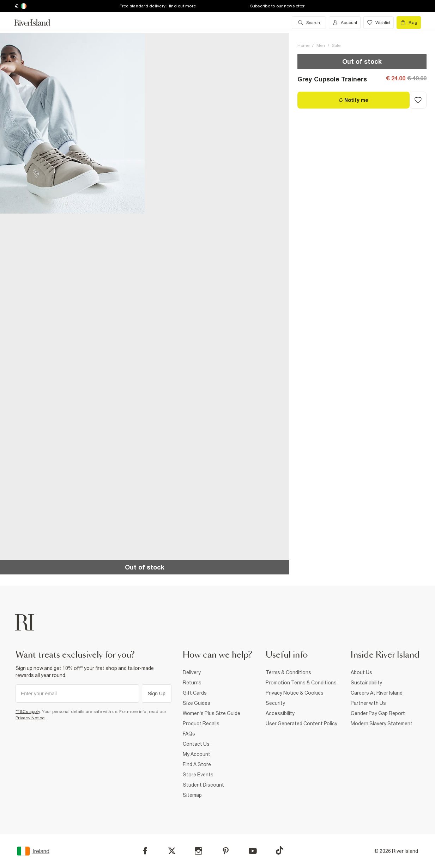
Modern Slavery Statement (382, 724)
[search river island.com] (309, 23)
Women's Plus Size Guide (212, 713)
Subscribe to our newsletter (277, 6)
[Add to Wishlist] (418, 100)
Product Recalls (201, 724)
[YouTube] (253, 851)
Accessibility (280, 713)
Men (321, 45)
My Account (197, 754)
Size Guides (197, 703)
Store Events (198, 775)
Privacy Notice (30, 718)
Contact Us (196, 744)
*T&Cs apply (28, 712)
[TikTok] (279, 850)
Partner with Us (368, 703)
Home (303, 45)
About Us (361, 672)
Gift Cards (195, 693)
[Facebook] (145, 851)
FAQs (189, 734)
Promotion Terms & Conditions (301, 683)
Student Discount (203, 785)
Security (275, 703)
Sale (336, 45)
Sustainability (366, 683)
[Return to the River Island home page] (37, 23)
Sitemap (192, 795)
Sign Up (157, 694)
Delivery (192, 672)
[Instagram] (198, 851)
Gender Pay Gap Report (378, 713)
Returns (192, 683)
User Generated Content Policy (301, 724)
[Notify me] (354, 100)
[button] (72, 123)
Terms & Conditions (288, 672)
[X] (172, 851)
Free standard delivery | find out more (158, 6)
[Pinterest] (226, 851)
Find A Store (197, 764)
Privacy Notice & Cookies (295, 693)
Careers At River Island (377, 693)
